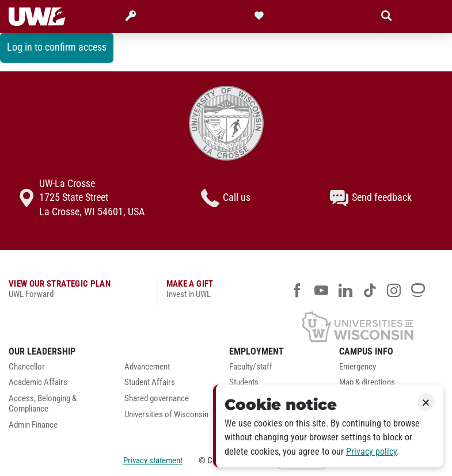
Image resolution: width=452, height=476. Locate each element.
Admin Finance (33, 425)
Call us (226, 198)
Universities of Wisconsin (166, 415)
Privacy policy (371, 452)
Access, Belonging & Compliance (43, 404)
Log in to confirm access (57, 47)
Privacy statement (153, 460)
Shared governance (157, 399)
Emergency (358, 367)
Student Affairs (150, 382)
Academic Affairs (38, 382)
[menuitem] (58, 370)
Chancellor (27, 367)
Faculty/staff (251, 367)
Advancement (147, 367)
